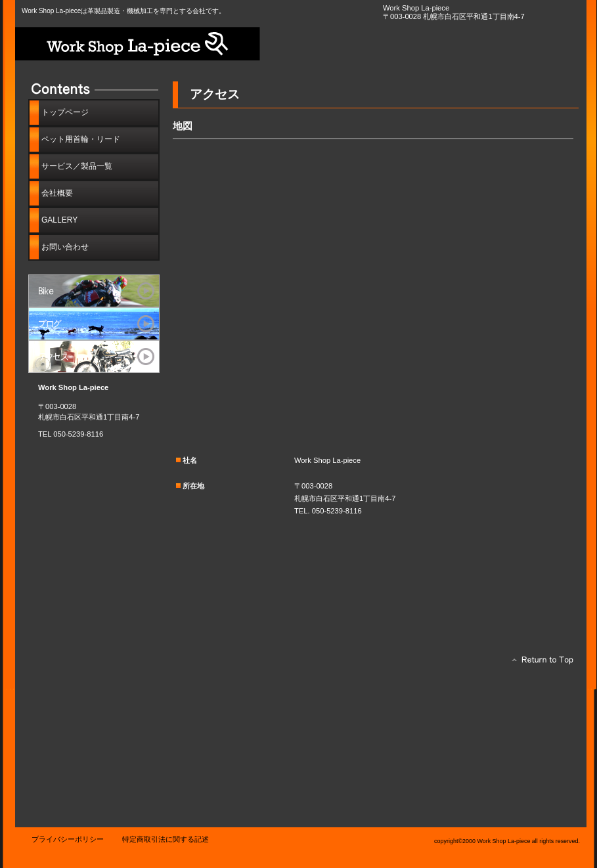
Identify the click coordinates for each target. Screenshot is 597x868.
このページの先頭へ (539, 663)
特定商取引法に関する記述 (166, 839)
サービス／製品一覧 (94, 291)
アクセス (94, 357)
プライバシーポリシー (68, 839)
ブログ (94, 324)
